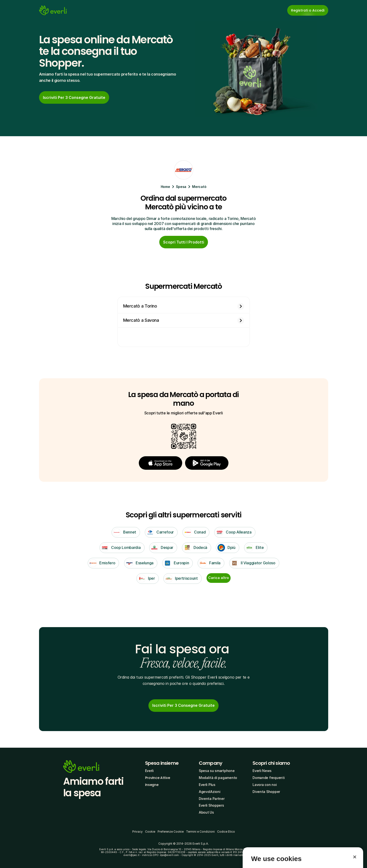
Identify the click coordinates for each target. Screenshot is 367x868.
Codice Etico (226, 832)
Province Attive (158, 778)
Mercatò (199, 187)
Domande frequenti (269, 778)
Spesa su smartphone (217, 771)
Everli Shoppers (211, 805)
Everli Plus (207, 785)
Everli (149, 771)
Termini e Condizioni (200, 832)
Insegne (152, 785)
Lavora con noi (265, 785)
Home (165, 187)
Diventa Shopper (266, 792)
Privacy (137, 832)
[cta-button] (74, 97)
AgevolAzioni (210, 792)
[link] (183, 706)
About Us (206, 812)
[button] (160, 463)
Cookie (150, 832)
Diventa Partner (212, 799)
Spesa (181, 187)
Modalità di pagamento (218, 778)
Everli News (262, 771)
